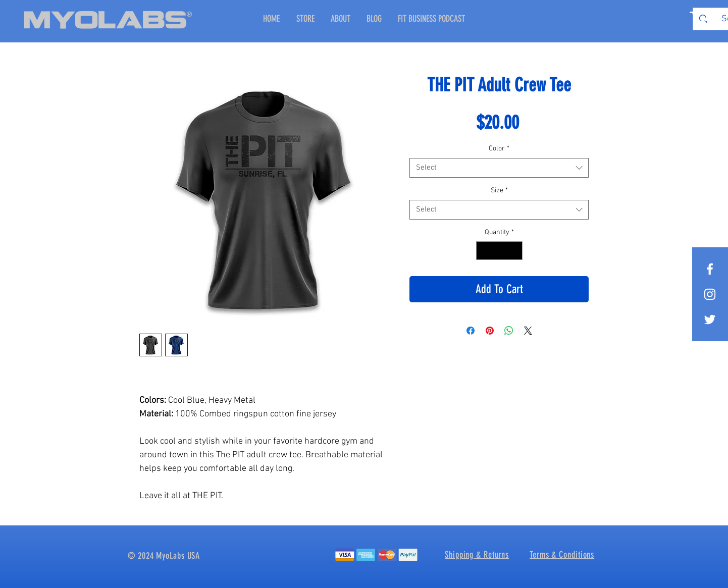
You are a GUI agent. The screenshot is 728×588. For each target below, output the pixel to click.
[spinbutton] (499, 251)
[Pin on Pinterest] (490, 331)
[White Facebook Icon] (710, 269)
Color (499, 149)
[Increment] (515, 251)
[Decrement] (484, 251)
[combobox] (499, 168)
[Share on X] (528, 331)
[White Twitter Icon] (710, 319)
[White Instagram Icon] (710, 294)
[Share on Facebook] (471, 331)
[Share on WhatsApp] (509, 331)
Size (499, 191)
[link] (699, 18)
